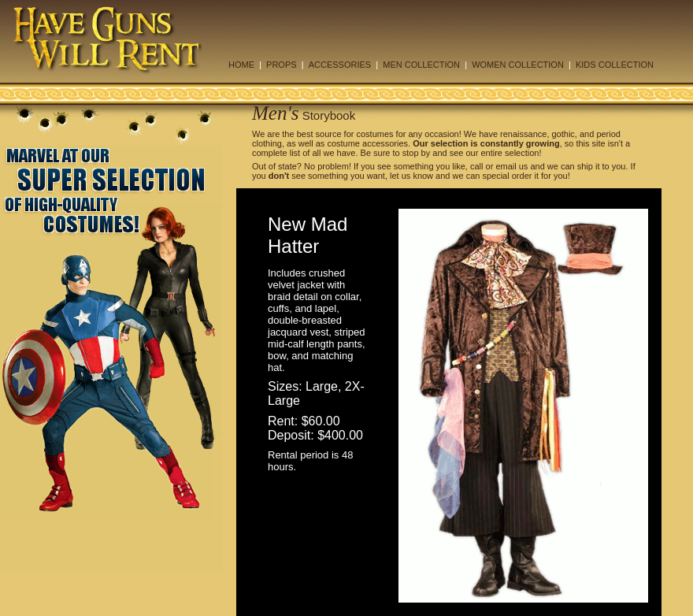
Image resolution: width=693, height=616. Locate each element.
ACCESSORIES (340, 65)
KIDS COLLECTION (615, 65)
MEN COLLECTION (421, 65)
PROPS (282, 65)
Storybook (329, 115)
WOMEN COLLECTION (518, 65)
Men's (276, 113)
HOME (241, 65)
